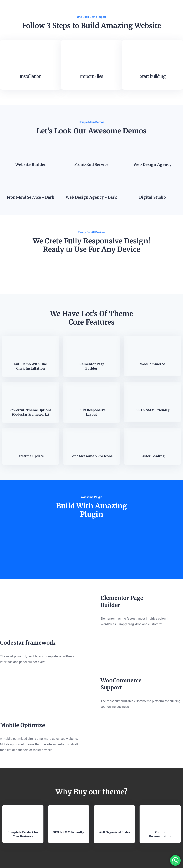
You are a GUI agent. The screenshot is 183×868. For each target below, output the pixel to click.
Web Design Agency (152, 165)
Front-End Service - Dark (31, 198)
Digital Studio (152, 198)
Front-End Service (91, 165)
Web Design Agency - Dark (91, 198)
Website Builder (31, 165)
